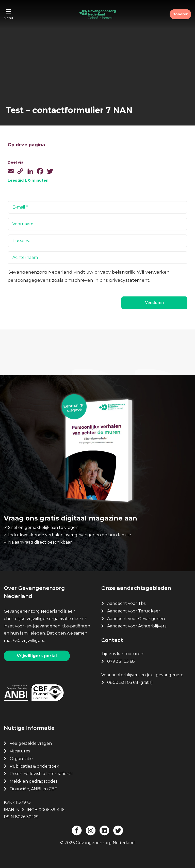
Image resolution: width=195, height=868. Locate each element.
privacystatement (129, 280)
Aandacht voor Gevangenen (136, 618)
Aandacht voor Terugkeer (134, 611)
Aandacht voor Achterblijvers (137, 626)
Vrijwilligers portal (37, 655)
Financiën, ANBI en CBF (33, 788)
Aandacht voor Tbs (126, 603)
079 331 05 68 (121, 661)
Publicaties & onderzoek (34, 766)
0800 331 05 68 (123, 682)
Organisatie (21, 758)
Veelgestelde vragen (31, 743)
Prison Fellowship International (41, 773)
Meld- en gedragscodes (34, 781)
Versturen (154, 303)
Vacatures (20, 751)
